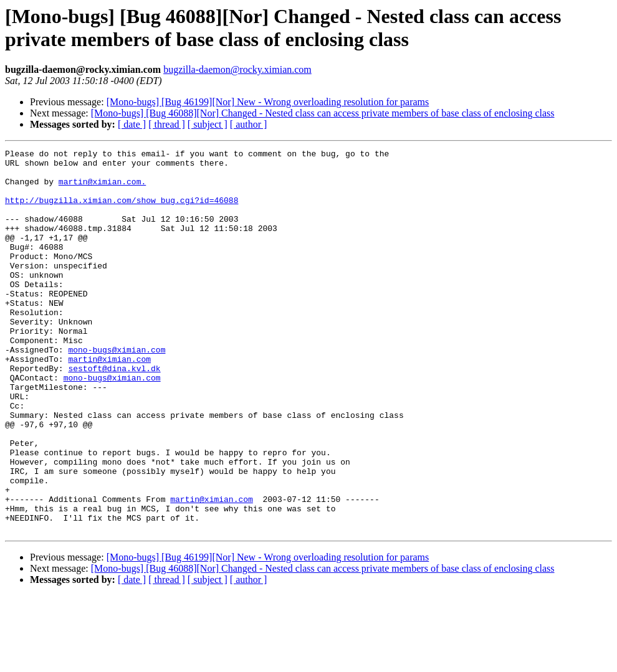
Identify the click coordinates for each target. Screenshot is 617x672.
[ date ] (132, 124)
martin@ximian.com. (102, 189)
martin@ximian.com (109, 402)
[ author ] (249, 124)
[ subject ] (208, 124)
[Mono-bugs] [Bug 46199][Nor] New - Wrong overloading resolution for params (268, 102)
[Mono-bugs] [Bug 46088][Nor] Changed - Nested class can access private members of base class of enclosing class (323, 113)
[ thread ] (167, 124)
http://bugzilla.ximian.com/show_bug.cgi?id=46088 (122, 211)
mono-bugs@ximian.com (117, 390)
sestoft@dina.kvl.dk (114, 413)
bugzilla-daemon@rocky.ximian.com (237, 69)
